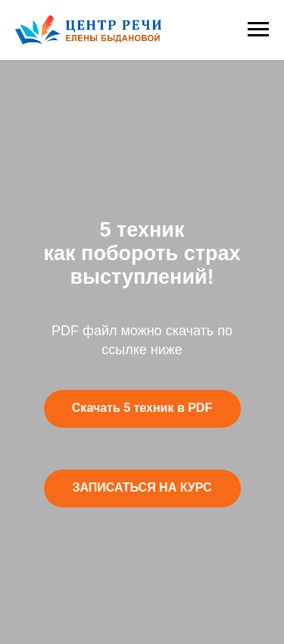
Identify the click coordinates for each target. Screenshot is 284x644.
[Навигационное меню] (258, 30)
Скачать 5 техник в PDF (142, 408)
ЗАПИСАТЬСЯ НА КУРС (142, 487)
